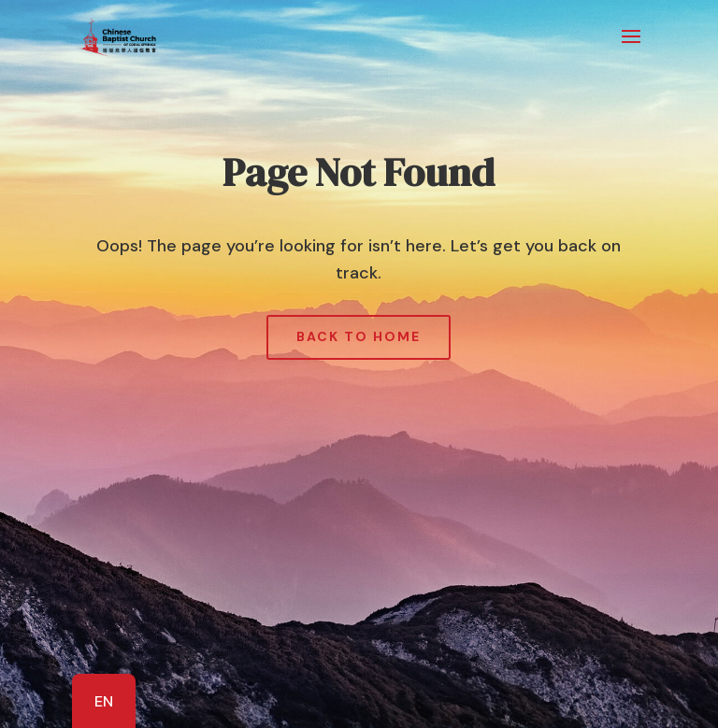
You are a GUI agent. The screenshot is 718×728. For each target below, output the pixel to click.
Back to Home (359, 336)
